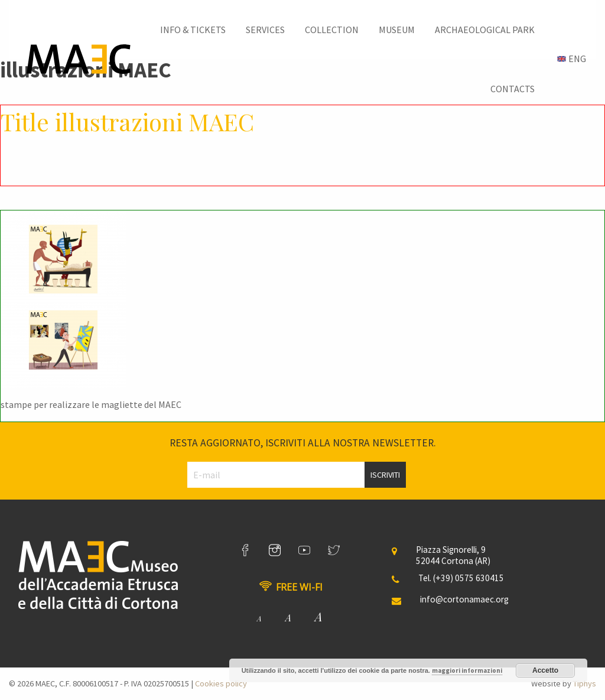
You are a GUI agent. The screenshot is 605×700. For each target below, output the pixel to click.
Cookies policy (221, 683)
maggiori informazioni (467, 670)
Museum (397, 30)
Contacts (513, 89)
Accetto (545, 670)
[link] (245, 550)
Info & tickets (193, 30)
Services (265, 30)
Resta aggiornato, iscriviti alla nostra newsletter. (303, 443)
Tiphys (585, 683)
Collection (332, 30)
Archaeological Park (485, 30)
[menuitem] (193, 30)
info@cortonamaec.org (464, 599)
